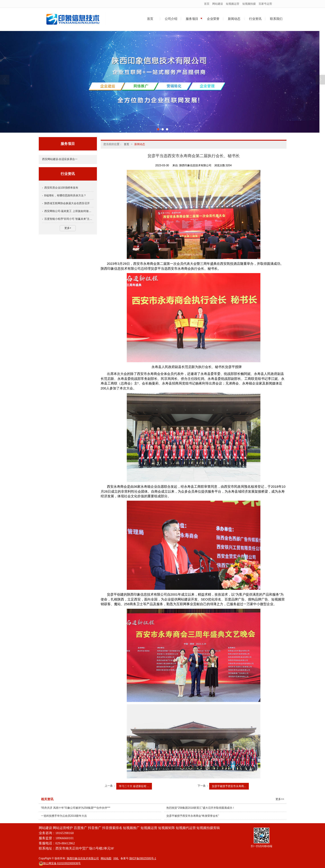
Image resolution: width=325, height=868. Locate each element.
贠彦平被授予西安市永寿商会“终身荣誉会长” (193, 816)
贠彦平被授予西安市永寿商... (229, 786)
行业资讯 (255, 19)
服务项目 (192, 19)
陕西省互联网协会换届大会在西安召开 (67, 203)
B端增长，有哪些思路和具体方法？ (65, 195)
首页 (207, 4)
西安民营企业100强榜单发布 (61, 188)
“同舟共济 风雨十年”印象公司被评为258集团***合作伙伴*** (76, 808)
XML (116, 858)
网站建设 (218, 4)
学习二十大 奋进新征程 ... (134, 786)
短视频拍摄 (249, 4)
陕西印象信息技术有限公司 (83, 858)
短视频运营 (233, 4)
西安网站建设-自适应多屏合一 (60, 159)
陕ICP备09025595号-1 (143, 858)
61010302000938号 (60, 863)
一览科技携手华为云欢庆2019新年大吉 (64, 816)
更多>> (280, 799)
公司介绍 (171, 19)
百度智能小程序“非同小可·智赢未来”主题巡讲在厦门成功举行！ (69, 219)
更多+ (68, 228)
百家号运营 (265, 4)
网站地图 (106, 858)
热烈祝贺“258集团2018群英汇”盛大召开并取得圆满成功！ (201, 808)
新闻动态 (234, 19)
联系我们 (276, 19)
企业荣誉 (213, 19)
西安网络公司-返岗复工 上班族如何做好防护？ (69, 211)
